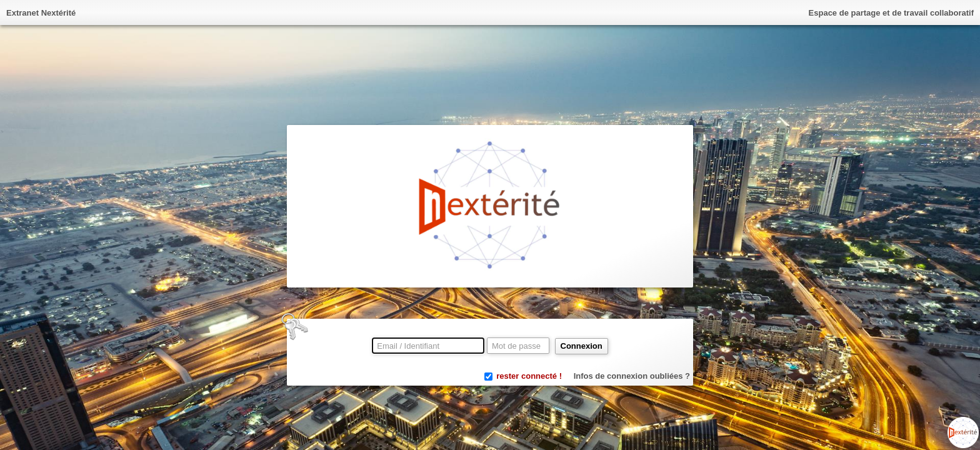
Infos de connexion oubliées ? (632, 376)
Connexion (582, 346)
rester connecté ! (529, 376)
